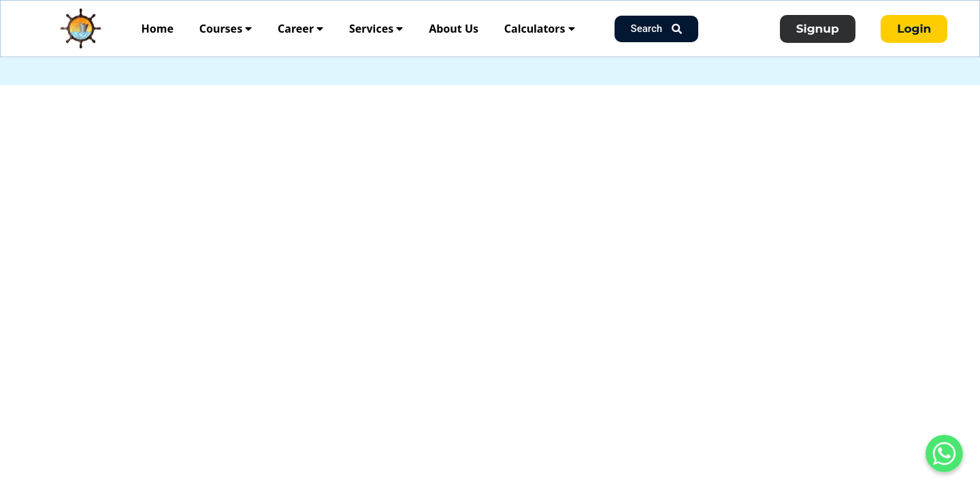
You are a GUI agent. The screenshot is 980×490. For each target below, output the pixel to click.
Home (158, 29)
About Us (454, 29)
